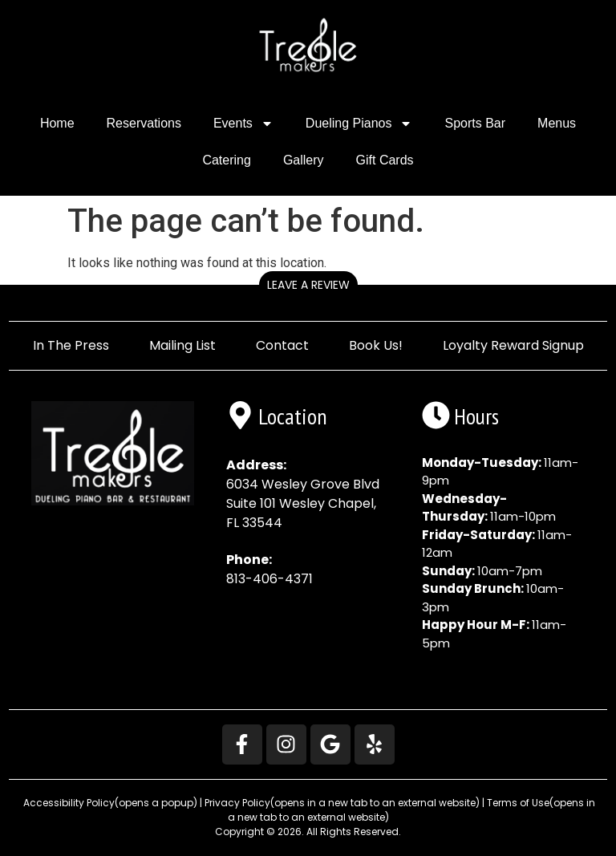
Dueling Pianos (359, 124)
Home (57, 123)
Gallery (304, 160)
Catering (226, 160)
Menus (557, 123)
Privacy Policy (342, 803)
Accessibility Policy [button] (109, 803)
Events (243, 124)
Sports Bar (475, 123)
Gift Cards (385, 160)
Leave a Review (308, 285)
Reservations (144, 123)
